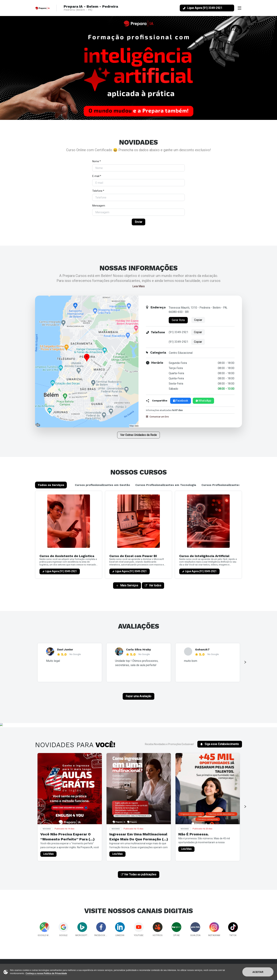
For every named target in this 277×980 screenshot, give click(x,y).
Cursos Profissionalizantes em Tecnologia (166, 485)
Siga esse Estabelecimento (220, 744)
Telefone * (98, 191)
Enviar (138, 222)
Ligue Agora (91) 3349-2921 (61, 571)
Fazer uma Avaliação (138, 696)
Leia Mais (139, 286)
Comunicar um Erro (157, 417)
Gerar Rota (178, 320)
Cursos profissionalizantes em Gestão (102, 485)
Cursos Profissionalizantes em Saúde (228, 485)
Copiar (198, 320)
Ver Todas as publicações (139, 874)
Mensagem (99, 206)
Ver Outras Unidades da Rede (138, 435)
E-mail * (97, 176)
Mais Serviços (127, 585)
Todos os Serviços (51, 485)
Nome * (97, 161)
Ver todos (153, 585)
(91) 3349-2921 (179, 332)
